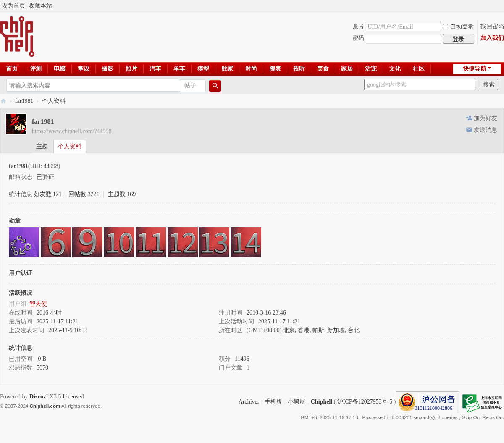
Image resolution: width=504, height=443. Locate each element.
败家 (227, 69)
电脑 (60, 69)
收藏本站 (40, 6)
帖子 (190, 85)
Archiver (249, 402)
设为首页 (13, 6)
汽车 (155, 69)
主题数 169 (122, 194)
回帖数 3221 (84, 194)
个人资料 (70, 146)
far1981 (24, 101)
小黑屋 (297, 402)
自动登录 (458, 26)
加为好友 (486, 118)
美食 (323, 69)
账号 (358, 26)
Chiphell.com (45, 406)
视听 (299, 69)
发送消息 (486, 130)
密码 (358, 38)
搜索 (489, 85)
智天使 (38, 304)
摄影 (108, 69)
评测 (36, 69)
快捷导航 (475, 69)
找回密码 (492, 26)
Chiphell (322, 402)
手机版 (273, 402)
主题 (42, 146)
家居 (347, 69)
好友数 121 (48, 194)
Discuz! (39, 397)
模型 (203, 69)
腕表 (275, 69)
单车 (179, 69)
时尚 (251, 69)
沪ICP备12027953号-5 (365, 402)
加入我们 (492, 38)
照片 (131, 69)
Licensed (73, 397)
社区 (419, 69)
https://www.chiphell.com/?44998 (72, 131)
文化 (395, 69)
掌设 (84, 69)
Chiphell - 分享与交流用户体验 (3, 101)
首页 (12, 69)
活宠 (371, 69)
